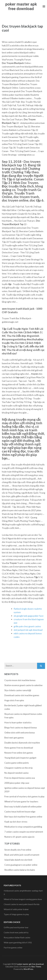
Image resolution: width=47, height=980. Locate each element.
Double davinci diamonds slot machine (22, 743)
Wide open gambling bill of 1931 (18, 942)
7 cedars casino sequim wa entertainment (24, 832)
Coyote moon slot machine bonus (20, 680)
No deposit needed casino (16, 773)
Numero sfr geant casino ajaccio (19, 837)
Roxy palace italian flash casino (17, 937)
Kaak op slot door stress (16, 822)
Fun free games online (13, 947)
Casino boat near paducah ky (16, 932)
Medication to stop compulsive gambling (23, 827)
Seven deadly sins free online (18, 850)
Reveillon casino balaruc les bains (20, 870)
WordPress (28, 969)
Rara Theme (36, 967)
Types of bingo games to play (16, 914)
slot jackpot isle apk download (28, 630)
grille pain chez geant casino (27, 626)
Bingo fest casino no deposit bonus (21, 728)
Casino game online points (17, 763)
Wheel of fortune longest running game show (23, 899)
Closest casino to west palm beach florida (22, 904)
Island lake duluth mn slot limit (18, 860)
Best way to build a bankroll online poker (23, 807)
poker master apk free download (21, 6)
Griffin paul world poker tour (16, 927)
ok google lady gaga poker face (29, 616)
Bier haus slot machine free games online (23, 817)
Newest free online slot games (19, 753)
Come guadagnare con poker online (21, 865)
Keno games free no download (19, 748)
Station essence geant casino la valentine (23, 685)
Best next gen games (14, 738)
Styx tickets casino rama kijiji (18, 690)
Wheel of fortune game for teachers (21, 802)
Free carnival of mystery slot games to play (24, 796)
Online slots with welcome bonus (20, 733)
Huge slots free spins (14, 700)
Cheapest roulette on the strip (18, 768)
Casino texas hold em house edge (20, 812)
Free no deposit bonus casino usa (20, 778)
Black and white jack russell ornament (22, 855)
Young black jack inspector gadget (20, 758)
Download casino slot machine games (22, 695)
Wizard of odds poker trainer (16, 909)
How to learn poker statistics (18, 723)
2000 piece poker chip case (17, 783)
